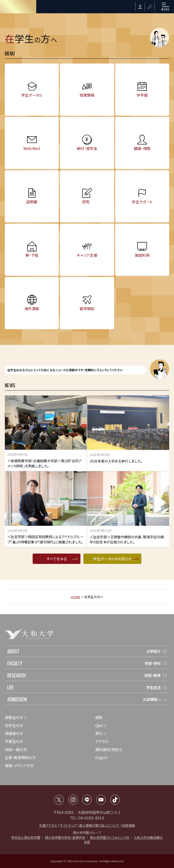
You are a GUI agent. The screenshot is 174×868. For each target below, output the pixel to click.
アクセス (102, 741)
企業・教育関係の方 (20, 757)
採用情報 (128, 825)
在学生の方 (14, 725)
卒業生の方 (14, 741)
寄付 (99, 733)
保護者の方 (14, 733)
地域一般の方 (16, 749)
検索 (99, 717)
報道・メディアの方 (19, 765)
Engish (101, 757)
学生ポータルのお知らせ (112, 559)
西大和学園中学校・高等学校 (65, 837)
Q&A (99, 725)
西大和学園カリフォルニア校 (109, 837)
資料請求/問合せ (109, 749)
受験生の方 (14, 717)
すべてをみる (57, 559)
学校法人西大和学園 (26, 837)
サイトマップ (68, 825)
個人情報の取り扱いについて (99, 825)
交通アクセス (48, 825)
